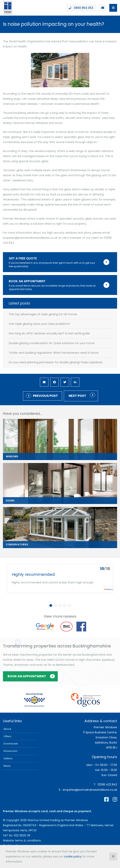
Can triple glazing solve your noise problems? (39, 324)
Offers (7, 736)
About (7, 729)
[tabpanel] (60, 578)
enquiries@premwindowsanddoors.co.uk (90, 790)
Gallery (8, 758)
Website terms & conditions (22, 840)
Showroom (11, 751)
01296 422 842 (107, 784)
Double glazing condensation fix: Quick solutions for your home (52, 343)
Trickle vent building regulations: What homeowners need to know (54, 353)
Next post (77, 396)
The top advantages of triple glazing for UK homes (43, 314)
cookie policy (73, 856)
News (7, 766)
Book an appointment (27, 676)
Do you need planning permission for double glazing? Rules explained (56, 362)
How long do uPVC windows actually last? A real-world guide (49, 333)
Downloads (11, 744)
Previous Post (45, 396)
